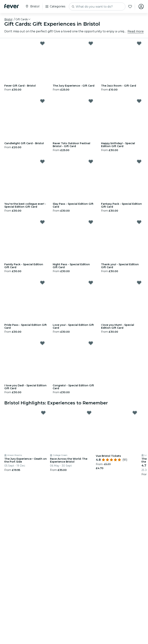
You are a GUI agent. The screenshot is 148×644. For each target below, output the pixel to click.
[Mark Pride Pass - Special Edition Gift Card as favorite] (42, 283)
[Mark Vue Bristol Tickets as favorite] (135, 413)
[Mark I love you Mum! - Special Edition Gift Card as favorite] (139, 283)
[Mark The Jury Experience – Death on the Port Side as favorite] (43, 413)
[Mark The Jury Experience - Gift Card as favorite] (91, 43)
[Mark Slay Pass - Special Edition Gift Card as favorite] (91, 162)
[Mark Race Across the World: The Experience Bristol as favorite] (89, 413)
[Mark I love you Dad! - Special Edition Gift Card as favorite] (42, 343)
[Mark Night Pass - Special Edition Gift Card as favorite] (91, 222)
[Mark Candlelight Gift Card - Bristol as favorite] (42, 101)
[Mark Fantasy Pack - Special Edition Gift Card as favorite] (139, 162)
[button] (23, 19)
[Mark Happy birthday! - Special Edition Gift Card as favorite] (139, 101)
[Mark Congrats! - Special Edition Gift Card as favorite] (91, 343)
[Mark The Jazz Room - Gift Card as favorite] (139, 43)
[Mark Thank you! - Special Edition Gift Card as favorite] (139, 222)
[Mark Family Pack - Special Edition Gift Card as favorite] (42, 222)
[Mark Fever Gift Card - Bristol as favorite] (42, 43)
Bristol (8, 19)
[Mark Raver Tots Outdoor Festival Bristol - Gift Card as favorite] (91, 101)
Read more (136, 31)
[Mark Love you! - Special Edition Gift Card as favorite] (91, 283)
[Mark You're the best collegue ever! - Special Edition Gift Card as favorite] (42, 162)
